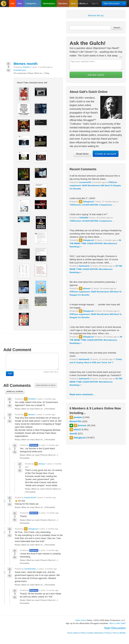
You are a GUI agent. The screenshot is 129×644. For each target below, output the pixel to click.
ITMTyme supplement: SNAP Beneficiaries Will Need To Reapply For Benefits (95, 185)
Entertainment (20, 70)
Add (10, 374)
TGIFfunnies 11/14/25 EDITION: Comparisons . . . (92, 205)
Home (70, 633)
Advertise (99, 633)
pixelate (78, 417)
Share (31, 73)
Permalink (50, 409)
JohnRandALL (30, 569)
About (77, 633)
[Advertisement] (33, 35)
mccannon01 (85, 182)
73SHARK (84, 218)
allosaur (87, 288)
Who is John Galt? (118, 623)
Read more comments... (82, 394)
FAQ (83, 633)
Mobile (123, 633)
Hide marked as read (46, 385)
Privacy (108, 633)
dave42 (73, 434)
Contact (90, 633)
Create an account (106, 154)
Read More (82, 154)
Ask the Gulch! (96, 75)
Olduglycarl (88, 201)
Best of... (39, 73)
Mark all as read (15, 391)
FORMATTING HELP (51, 372)
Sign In (95, 3)
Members (63, 3)
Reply (17, 409)
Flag (47, 73)
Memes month (26, 64)
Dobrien (26, 67)
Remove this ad (96, 15)
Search (117, 28)
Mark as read (28, 409)
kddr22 (77, 429)
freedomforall (30, 497)
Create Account (81, 3)
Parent (44, 455)
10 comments (20, 73)
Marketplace (49, 3)
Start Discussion (112, 3)
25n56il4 (32, 399)
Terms (115, 633)
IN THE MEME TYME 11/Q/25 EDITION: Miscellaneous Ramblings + (95, 243)
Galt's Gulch (81, 620)
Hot (12, 3)
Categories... (32, 3)
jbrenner (82, 425)
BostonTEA (76, 421)
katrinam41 (84, 266)
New (20, 3)
